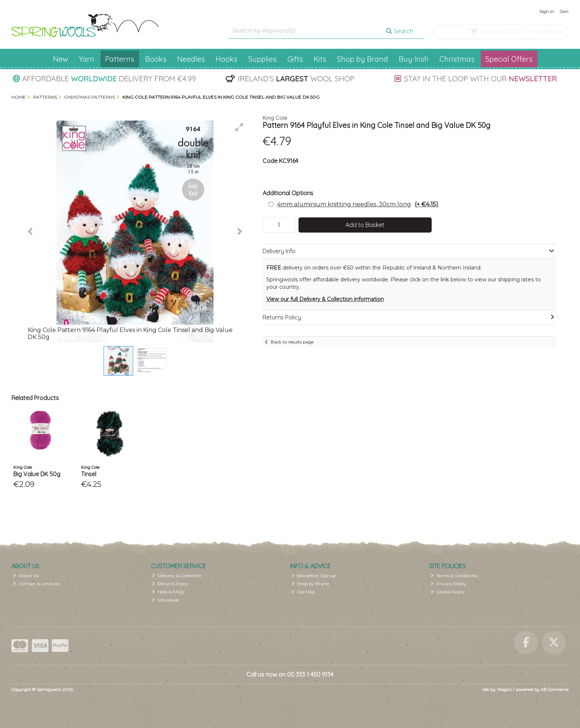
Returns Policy (170, 584)
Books (156, 59)
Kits (320, 59)
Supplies (262, 59)
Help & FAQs (168, 592)
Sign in (547, 11)
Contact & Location (36, 584)
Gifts (295, 59)
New (60, 59)
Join (564, 11)
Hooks (227, 59)
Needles (191, 59)
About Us (26, 575)
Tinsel (89, 474)
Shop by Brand (362, 59)
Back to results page (292, 342)
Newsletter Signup (314, 575)
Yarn (87, 59)
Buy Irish (414, 59)
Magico (504, 689)
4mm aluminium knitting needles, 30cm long (358, 204)
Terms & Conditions (454, 575)
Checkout (548, 31)
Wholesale (166, 600)
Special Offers (509, 59)
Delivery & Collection (177, 575)
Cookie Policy (448, 592)
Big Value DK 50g (37, 474)
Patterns (120, 59)
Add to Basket (365, 225)
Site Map (304, 592)
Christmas (457, 59)
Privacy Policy (449, 584)
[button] (239, 127)
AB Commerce (554, 689)
